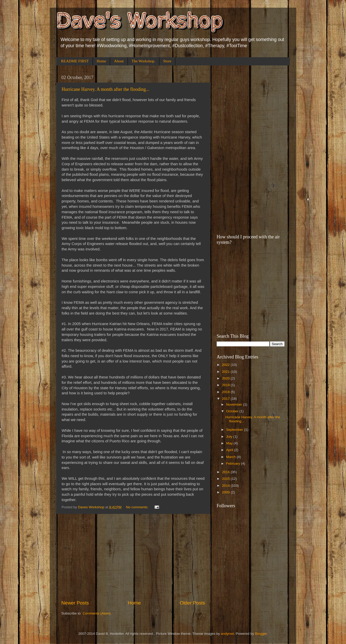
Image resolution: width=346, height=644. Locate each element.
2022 (226, 365)
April (230, 450)
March (231, 457)
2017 (226, 399)
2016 (226, 472)
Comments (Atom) (97, 613)
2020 (226, 378)
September (235, 430)
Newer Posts (75, 603)
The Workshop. (143, 61)
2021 (226, 372)
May (230, 443)
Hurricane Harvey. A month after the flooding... (105, 89)
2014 (226, 486)
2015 (226, 479)
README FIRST (75, 61)
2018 (226, 392)
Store (167, 61)
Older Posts (192, 603)
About (119, 61)
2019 (226, 385)
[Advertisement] (133, 557)
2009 (226, 492)
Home (102, 61)
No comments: (138, 507)
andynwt (227, 634)
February (234, 464)
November (235, 404)
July (230, 437)
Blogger (261, 634)
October (233, 411)
